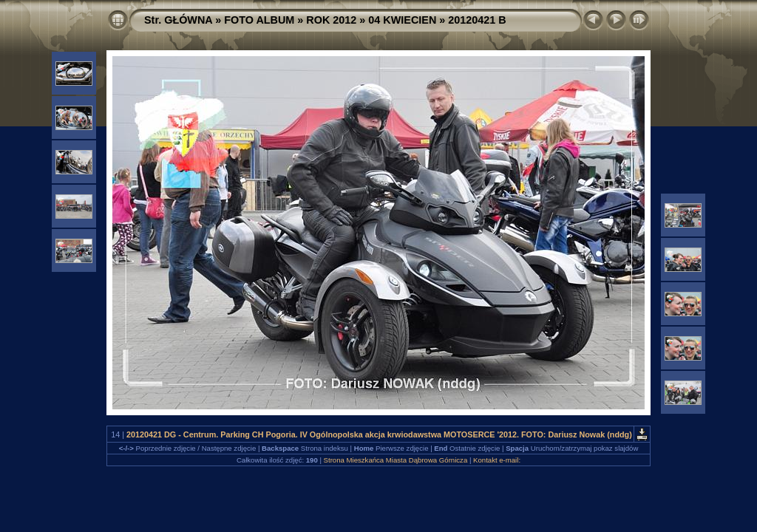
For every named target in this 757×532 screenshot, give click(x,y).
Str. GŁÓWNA (178, 20)
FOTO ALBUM (259, 20)
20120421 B (477, 20)
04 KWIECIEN (402, 20)
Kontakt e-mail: (497, 460)
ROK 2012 (331, 20)
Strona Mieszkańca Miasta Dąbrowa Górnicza (396, 460)
